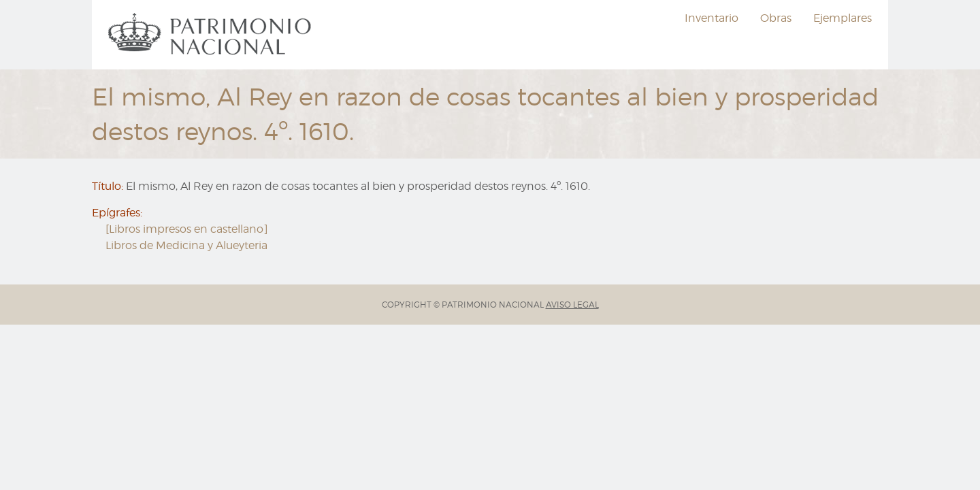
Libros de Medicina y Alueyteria (186, 245)
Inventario (712, 18)
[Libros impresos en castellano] (187, 229)
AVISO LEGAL (572, 305)
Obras (776, 18)
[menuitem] (212, 35)
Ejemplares (843, 18)
